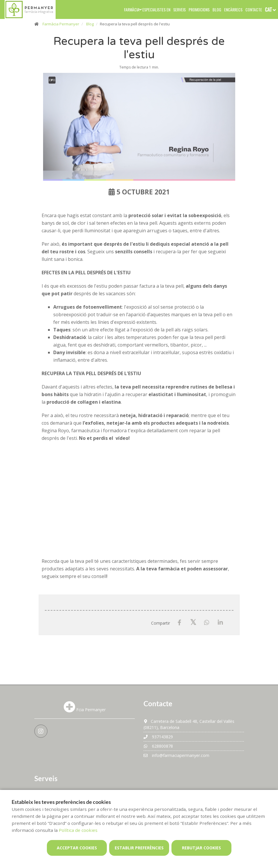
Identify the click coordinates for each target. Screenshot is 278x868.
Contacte (254, 9)
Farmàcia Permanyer (61, 24)
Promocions (199, 9)
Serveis (179, 9)
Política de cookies (78, 830)
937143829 (158, 737)
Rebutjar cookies (201, 848)
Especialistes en (156, 9)
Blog (217, 9)
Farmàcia (132, 9)
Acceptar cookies (77, 848)
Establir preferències (139, 848)
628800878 (158, 746)
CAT (269, 9)
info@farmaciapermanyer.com (176, 755)
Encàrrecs (233, 9)
